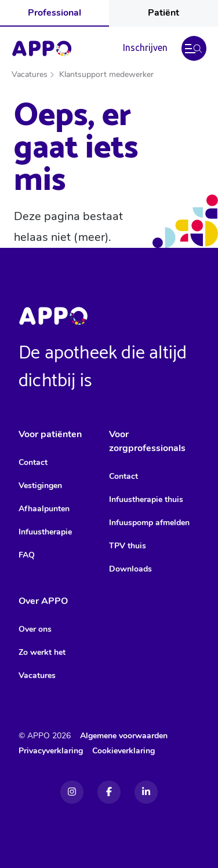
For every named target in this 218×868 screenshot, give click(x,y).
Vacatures (30, 74)
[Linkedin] (146, 792)
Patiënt (163, 13)
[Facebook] (109, 792)
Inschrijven (145, 47)
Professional (54, 13)
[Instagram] (72, 792)
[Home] (42, 49)
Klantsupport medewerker (106, 74)
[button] (194, 48)
